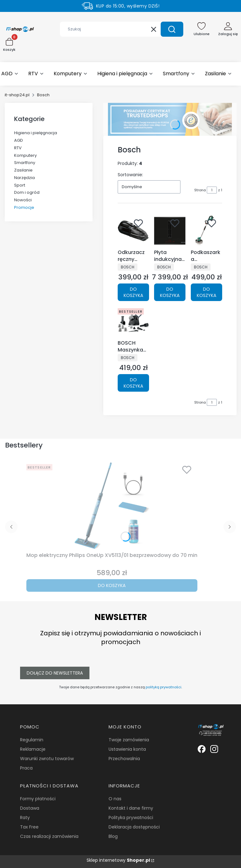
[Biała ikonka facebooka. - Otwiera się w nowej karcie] (202, 749)
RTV (18, 148)
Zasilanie (23, 170)
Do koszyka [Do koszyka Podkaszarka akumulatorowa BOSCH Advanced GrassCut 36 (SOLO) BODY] (206, 292)
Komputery (25, 155)
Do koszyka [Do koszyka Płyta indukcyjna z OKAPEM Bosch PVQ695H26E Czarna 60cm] (170, 292)
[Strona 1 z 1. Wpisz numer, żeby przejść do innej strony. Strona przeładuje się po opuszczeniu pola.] (212, 190)
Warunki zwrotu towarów (47, 759)
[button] (172, 29)
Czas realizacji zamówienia (49, 836)
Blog (113, 836)
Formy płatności (38, 799)
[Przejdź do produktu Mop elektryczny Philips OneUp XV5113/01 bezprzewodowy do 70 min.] (112, 505)
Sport (20, 185)
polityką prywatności (163, 687)
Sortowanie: (130, 175)
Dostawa (30, 808)
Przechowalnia (124, 759)
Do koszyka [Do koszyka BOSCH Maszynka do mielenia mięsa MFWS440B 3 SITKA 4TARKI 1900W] (133, 383)
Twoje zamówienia (129, 740)
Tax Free (29, 827)
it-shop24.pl (17, 95)
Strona (200, 190)
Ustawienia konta (127, 749)
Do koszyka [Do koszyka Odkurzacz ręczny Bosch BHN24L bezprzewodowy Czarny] (133, 292)
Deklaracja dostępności (134, 827)
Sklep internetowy (118, 860)
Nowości (23, 200)
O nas (115, 799)
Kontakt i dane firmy (131, 808)
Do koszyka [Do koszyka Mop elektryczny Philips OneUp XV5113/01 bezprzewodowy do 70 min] (112, 585)
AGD (19, 140)
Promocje (24, 207)
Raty (25, 818)
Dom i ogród (27, 192)
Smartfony (25, 163)
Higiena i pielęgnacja (36, 133)
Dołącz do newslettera (55, 673)
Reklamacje (33, 749)
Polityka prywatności (131, 818)
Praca (26, 768)
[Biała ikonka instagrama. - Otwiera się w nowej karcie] (214, 749)
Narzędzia (24, 178)
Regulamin (32, 740)
